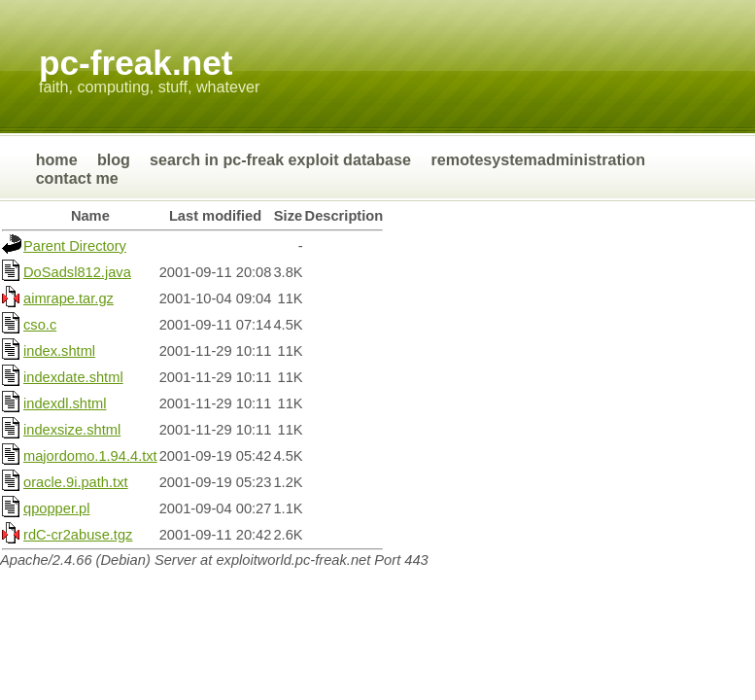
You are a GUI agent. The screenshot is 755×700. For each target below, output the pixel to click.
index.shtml (59, 351)
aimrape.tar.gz (69, 298)
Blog (114, 159)
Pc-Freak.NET (136, 63)
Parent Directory (75, 246)
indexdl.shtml (65, 403)
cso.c (40, 325)
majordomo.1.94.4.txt (90, 456)
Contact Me (77, 178)
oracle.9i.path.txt (76, 482)
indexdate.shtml (73, 377)
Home (57, 159)
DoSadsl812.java (77, 272)
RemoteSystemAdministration (538, 159)
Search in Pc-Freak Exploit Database (282, 159)
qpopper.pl (56, 508)
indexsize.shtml (72, 430)
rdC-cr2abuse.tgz (78, 535)
